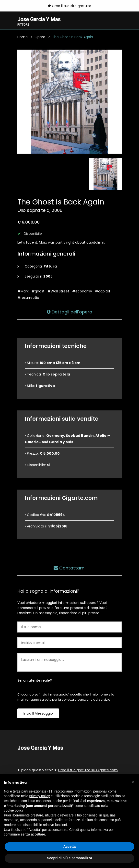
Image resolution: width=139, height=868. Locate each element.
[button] (133, 782)
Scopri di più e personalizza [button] (69, 858)
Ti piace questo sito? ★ (68, 770)
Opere (40, 37)
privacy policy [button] (40, 796)
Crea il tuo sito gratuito (69, 6)
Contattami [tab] (69, 567)
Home (23, 37)
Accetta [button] (70, 847)
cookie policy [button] (14, 810)
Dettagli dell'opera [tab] (69, 311)
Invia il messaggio (38, 714)
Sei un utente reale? (35, 681)
